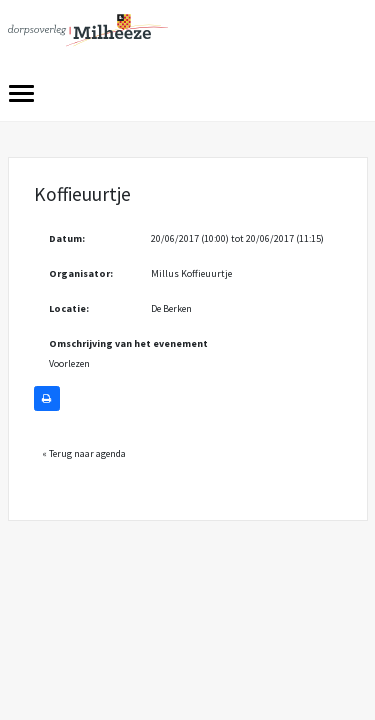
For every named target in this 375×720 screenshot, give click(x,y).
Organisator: (81, 273)
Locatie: (69, 308)
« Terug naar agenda (84, 453)
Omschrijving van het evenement (128, 343)
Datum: (67, 238)
